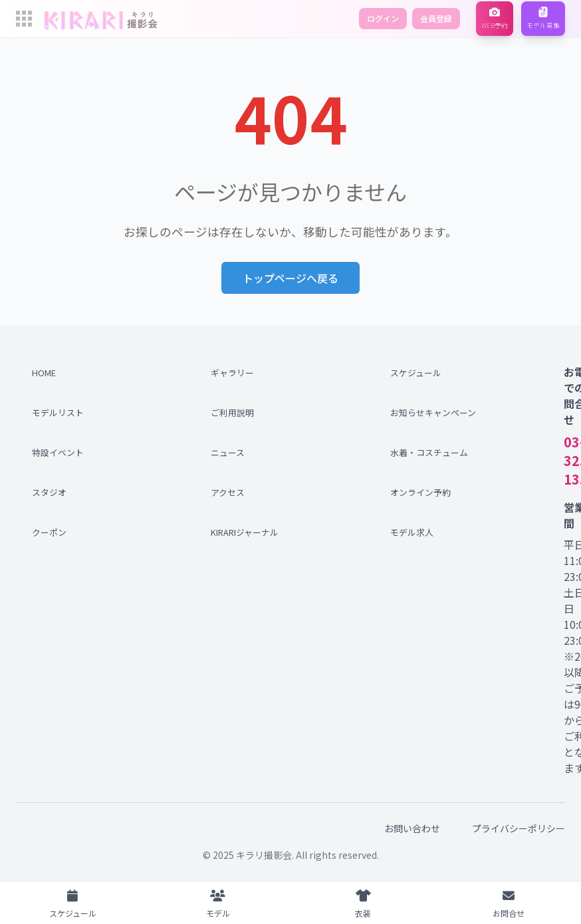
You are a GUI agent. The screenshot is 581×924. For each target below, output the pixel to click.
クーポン (49, 532)
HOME (44, 373)
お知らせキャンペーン (430, 412)
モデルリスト (58, 412)
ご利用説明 (232, 412)
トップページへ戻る (290, 278)
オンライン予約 (420, 492)
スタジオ (49, 492)
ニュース (228, 452)
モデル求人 (412, 532)
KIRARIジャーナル (245, 532)
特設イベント (58, 452)
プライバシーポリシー (519, 828)
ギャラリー (232, 373)
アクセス (228, 492)
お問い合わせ (412, 828)
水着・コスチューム (429, 452)
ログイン (383, 18)
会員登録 (436, 18)
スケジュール (416, 373)
